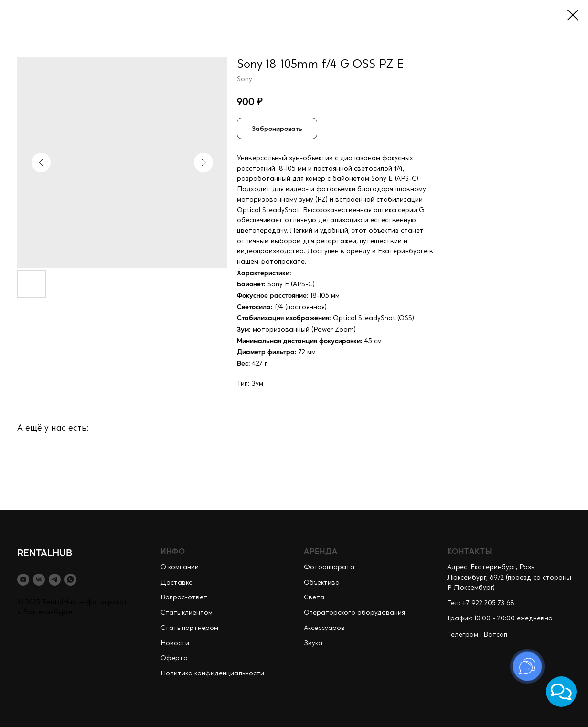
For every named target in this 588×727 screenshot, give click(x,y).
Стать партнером (189, 628)
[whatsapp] (70, 580)
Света (314, 597)
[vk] (39, 580)
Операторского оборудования (354, 613)
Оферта (174, 658)
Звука (313, 643)
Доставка (177, 583)
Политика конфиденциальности (212, 673)
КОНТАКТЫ (470, 551)
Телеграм (463, 635)
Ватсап (495, 635)
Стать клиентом (187, 613)
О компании (180, 567)
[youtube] (23, 580)
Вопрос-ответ (184, 597)
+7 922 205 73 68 (488, 603)
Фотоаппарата (329, 567)
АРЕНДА (321, 551)
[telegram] (55, 580)
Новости (175, 643)
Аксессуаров (324, 628)
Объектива (322, 583)
